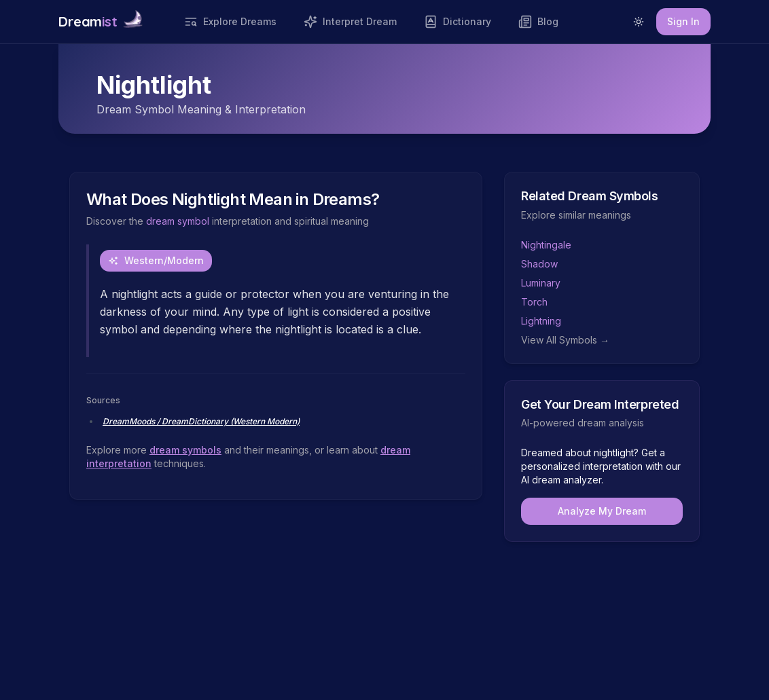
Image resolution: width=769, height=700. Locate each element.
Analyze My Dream (602, 511)
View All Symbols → (565, 340)
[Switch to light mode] (639, 22)
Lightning (541, 321)
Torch (534, 302)
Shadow (539, 264)
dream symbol (178, 221)
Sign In (683, 21)
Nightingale (546, 245)
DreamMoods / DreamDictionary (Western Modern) (201, 421)
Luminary (541, 283)
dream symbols (185, 450)
